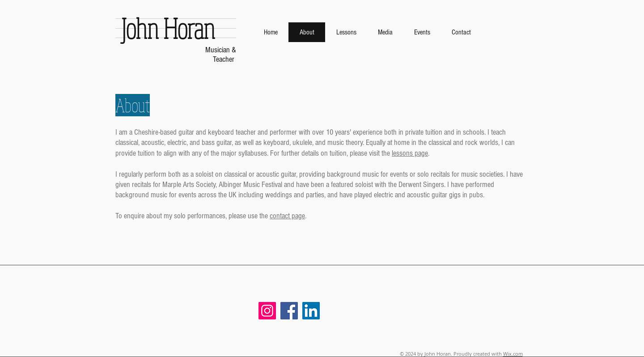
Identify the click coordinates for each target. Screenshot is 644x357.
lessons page (410, 153)
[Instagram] (267, 311)
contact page (287, 216)
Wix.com (513, 354)
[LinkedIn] (311, 311)
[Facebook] (289, 311)
